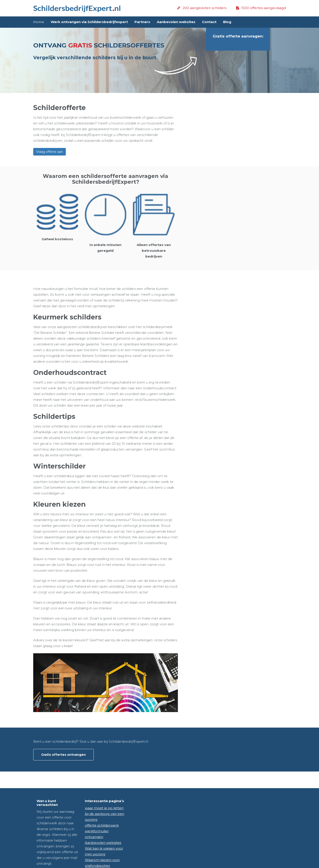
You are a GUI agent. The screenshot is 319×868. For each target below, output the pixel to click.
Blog (227, 22)
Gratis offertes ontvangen (63, 755)
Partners (142, 22)
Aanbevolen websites (176, 22)
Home (39, 22)
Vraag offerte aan (50, 152)
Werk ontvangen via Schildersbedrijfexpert (89, 22)
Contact (209, 22)
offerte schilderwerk (102, 825)
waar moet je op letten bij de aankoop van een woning (105, 814)
